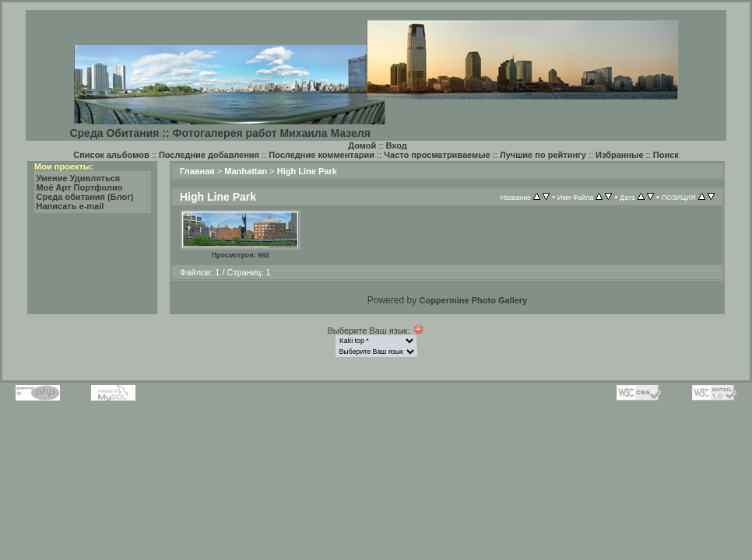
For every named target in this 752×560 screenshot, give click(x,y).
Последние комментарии (322, 155)
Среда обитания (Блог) (85, 197)
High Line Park (307, 171)
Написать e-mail (70, 206)
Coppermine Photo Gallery (473, 300)
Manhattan (246, 171)
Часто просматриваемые (437, 155)
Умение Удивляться (79, 178)
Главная (197, 171)
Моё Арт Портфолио (80, 187)
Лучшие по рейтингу (543, 155)
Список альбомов (111, 155)
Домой (362, 145)
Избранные (620, 155)
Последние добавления (209, 155)
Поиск (666, 155)
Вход (397, 145)
